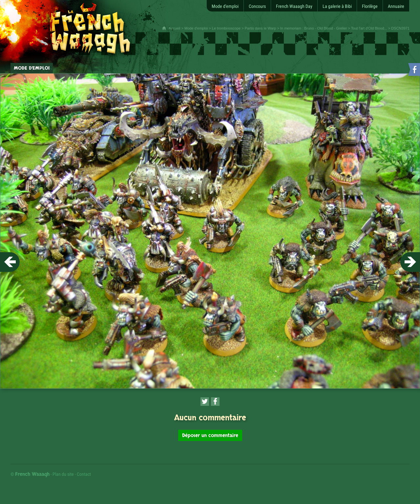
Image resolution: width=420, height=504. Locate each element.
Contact (84, 474)
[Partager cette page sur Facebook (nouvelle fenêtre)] (215, 402)
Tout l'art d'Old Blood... (369, 28)
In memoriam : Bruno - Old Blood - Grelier (314, 28)
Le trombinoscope (226, 28)
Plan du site (63, 474)
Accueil (174, 28)
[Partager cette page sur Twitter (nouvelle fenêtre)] (205, 402)
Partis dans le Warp (261, 28)
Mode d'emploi (196, 28)
